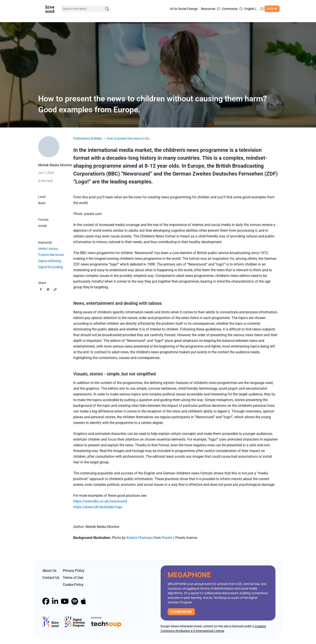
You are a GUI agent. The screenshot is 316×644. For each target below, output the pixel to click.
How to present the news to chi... (129, 138)
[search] (106, 9)
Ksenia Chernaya (140, 538)
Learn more (181, 612)
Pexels (167, 538)
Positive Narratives (51, 255)
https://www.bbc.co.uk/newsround (100, 501)
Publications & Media (88, 138)
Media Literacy (48, 249)
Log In (272, 9)
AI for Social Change (184, 9)
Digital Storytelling (50, 267)
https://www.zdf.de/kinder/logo (98, 507)
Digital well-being (50, 261)
